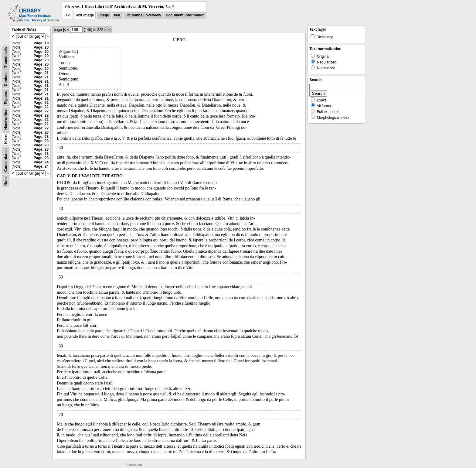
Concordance (6, 160)
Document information (185, 15)
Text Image (84, 15)
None (6, 181)
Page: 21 (41, 73)
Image (104, 15)
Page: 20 (41, 47)
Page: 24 (41, 162)
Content (6, 79)
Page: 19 (41, 43)
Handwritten (6, 119)
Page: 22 (41, 103)
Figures (6, 97)
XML (118, 15)
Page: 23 (41, 132)
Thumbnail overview (143, 15)
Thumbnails (6, 58)
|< (64, 30)
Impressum (134, 465)
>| (109, 30)
